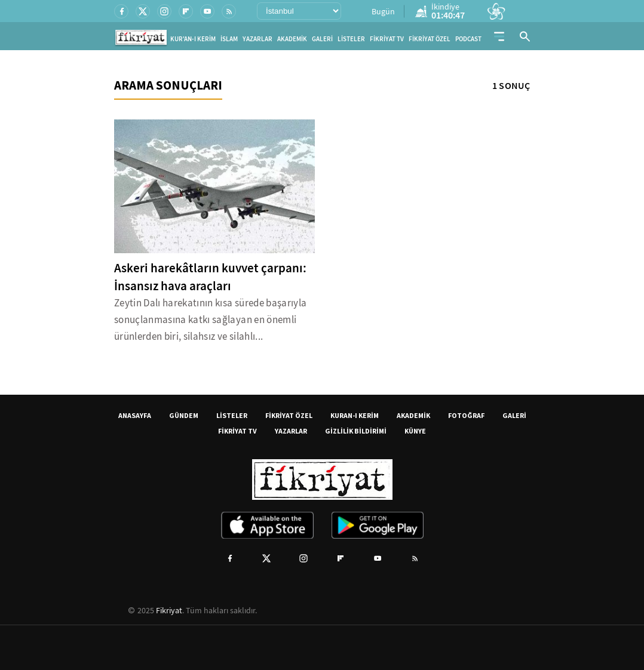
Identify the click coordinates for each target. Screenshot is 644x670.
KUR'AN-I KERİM (193, 39)
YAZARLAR (257, 39)
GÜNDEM (184, 415)
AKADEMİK (292, 39)
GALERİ (322, 39)
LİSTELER (351, 39)
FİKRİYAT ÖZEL (430, 39)
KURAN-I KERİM (355, 415)
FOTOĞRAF (466, 415)
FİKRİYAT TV (387, 39)
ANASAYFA (135, 415)
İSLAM (229, 39)
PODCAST (468, 39)
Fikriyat (169, 610)
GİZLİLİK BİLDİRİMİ (356, 431)
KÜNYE (415, 431)
